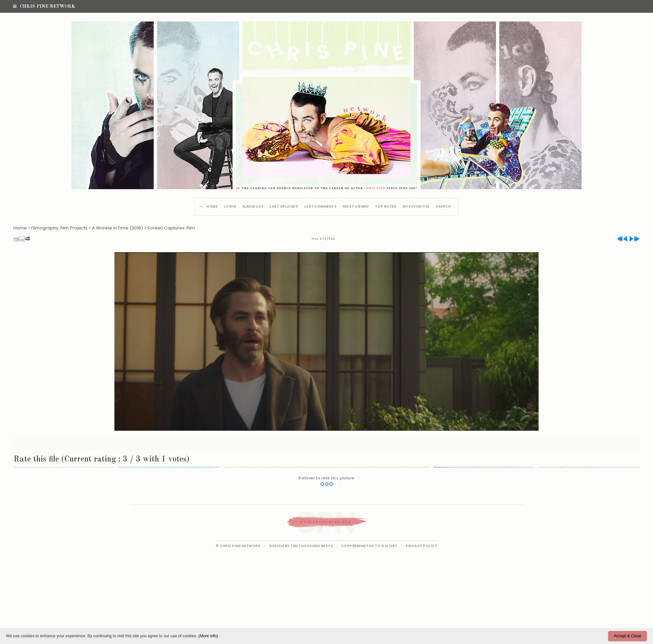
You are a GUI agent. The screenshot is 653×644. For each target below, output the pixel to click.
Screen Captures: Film (171, 228)
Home (212, 207)
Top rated (386, 207)
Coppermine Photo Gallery (369, 546)
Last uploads (284, 207)
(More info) (208, 636)
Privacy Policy (421, 546)
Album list (253, 207)
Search (443, 207)
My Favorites (416, 207)
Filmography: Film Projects (59, 228)
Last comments (321, 207)
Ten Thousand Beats (312, 546)
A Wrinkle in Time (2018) (117, 228)
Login (230, 207)
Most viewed (356, 207)
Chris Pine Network (44, 6)
